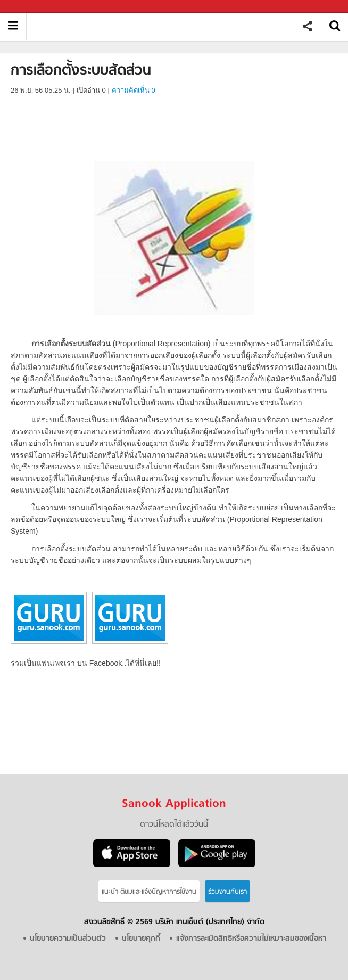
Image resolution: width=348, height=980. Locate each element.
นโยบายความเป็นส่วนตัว (68, 939)
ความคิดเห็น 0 (134, 90)
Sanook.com (32, 7)
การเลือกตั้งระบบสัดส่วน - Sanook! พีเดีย (164, 26)
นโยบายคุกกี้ (141, 939)
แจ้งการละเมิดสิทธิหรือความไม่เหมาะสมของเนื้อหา (251, 939)
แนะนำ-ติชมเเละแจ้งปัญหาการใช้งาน (149, 892)
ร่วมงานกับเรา (227, 892)
